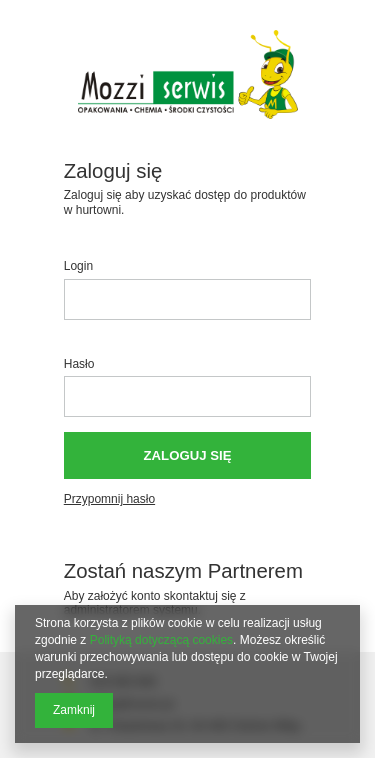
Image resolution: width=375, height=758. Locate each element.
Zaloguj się (188, 455)
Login (78, 266)
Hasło (79, 364)
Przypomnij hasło (109, 499)
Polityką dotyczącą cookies (161, 640)
